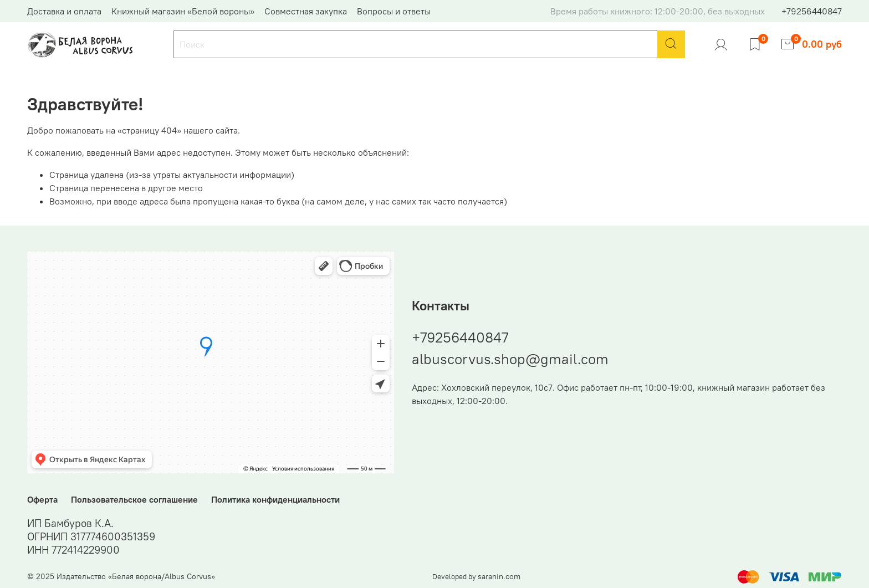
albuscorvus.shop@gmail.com (510, 359)
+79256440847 (812, 11)
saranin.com (499, 576)
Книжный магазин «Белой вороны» (183, 11)
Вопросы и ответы (394, 11)
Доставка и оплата (64, 11)
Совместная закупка (306, 11)
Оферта (42, 499)
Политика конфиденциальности (275, 499)
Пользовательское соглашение (134, 499)
